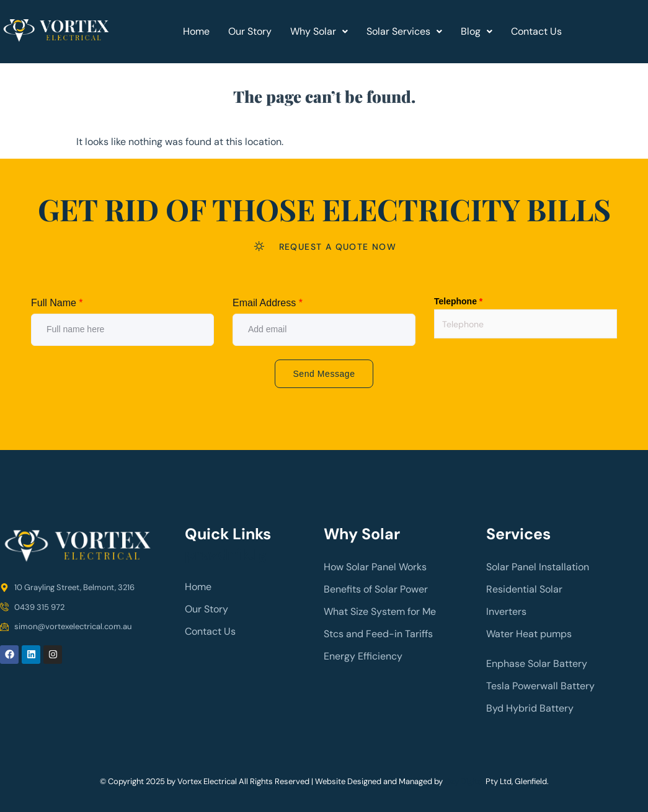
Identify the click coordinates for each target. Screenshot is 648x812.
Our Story (250, 31)
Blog (477, 31)
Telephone (458, 301)
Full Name (57, 303)
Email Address (268, 303)
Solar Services (404, 31)
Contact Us (536, 31)
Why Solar (319, 31)
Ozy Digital (464, 781)
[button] (319, 32)
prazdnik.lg (226, 554)
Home (196, 31)
